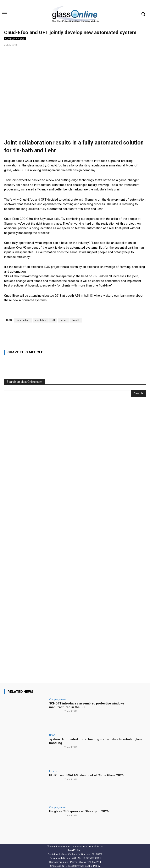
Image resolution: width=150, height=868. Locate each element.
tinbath (76, 320)
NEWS (52, 735)
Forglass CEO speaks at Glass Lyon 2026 (79, 811)
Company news (15, 39)
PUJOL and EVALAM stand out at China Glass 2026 (86, 775)
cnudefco (41, 320)
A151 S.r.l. (77, 850)
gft (53, 320)
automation (23, 320)
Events (53, 771)
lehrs (63, 320)
